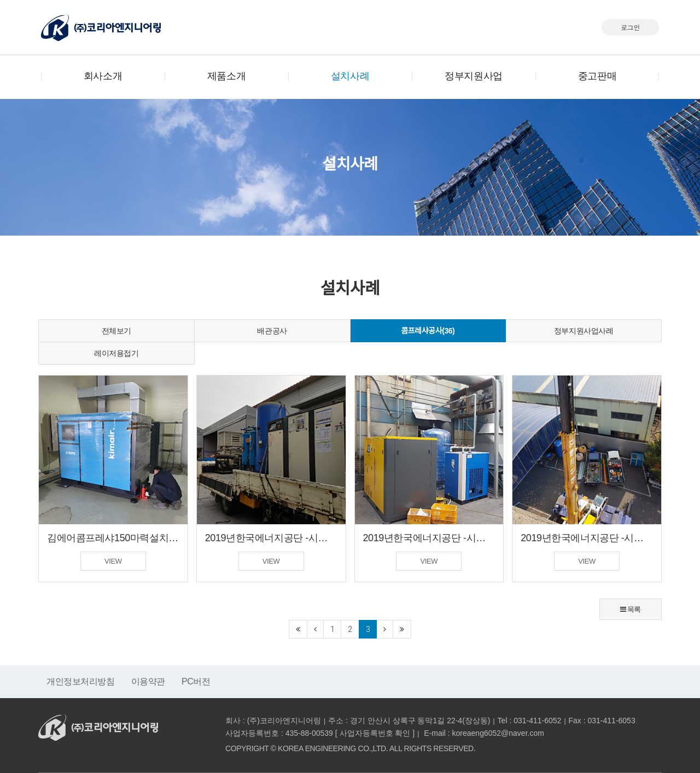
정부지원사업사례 (584, 331)
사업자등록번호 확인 (375, 733)
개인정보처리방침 (81, 681)
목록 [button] (631, 609)
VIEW (113, 561)
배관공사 (272, 331)
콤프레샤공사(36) (428, 331)
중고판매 (597, 76)
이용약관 (148, 681)
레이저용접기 (116, 353)
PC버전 (196, 681)
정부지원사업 (473, 76)
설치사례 (350, 76)
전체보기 (116, 331)
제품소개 (226, 76)
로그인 (630, 27)
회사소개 (103, 76)
